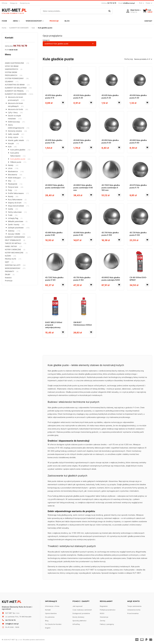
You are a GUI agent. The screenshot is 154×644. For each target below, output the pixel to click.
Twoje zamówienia (134, 606)
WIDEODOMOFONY (35, 21)
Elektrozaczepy (14, 122)
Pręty (10, 190)
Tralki (10, 215)
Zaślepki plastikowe (16, 228)
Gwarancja (104, 617)
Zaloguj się (14, 3)
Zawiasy (11, 231)
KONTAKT (148, 21)
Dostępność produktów (81, 613)
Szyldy (10, 209)
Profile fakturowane (16, 193)
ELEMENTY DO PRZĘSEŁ (14, 91)
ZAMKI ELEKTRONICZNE (14, 63)
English (48, 628)
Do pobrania (50, 617)
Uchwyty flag (13, 218)
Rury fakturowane (15, 200)
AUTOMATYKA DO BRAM (15, 85)
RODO (102, 613)
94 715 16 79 (112, 3)
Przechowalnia (133, 613)
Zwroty (103, 621)
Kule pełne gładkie (18, 150)
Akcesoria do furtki (15, 109)
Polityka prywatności (108, 610)
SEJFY (7, 262)
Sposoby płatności (79, 621)
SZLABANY (9, 81)
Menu (16, 21)
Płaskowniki (13, 184)
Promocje (54, 21)
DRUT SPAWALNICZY (13, 240)
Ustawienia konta (134, 610)
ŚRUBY (8, 274)
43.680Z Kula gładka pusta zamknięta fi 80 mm (83, 188)
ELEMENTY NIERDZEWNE (15, 237)
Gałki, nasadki (13, 134)
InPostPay (76, 624)
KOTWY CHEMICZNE (13, 249)
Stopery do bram (15, 203)
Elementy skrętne (15, 131)
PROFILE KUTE (11, 259)
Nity (10, 181)
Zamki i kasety (14, 224)
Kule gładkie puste (18, 159)
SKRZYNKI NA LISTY (13, 265)
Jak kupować (78, 606)
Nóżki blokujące (14, 178)
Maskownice (13, 171)
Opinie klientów (51, 613)
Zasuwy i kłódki (14, 234)
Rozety (11, 196)
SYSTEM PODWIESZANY (14, 78)
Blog (67, 21)
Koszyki (11, 143)
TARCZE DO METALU (13, 243)
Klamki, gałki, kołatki (16, 140)
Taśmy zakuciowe (15, 212)
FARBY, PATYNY (11, 246)
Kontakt (48, 610)
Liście (10, 168)
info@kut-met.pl (129, 3)
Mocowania (13, 175)
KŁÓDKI (8, 256)
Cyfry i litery (13, 112)
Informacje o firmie (52, 606)
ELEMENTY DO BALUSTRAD (16, 88)
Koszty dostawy (78, 617)
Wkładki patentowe (16, 221)
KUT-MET (14, 11)
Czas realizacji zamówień (82, 610)
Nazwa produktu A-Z (143, 59)
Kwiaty (11, 165)
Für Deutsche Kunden (53, 624)
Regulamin (104, 606)
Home (4, 21)
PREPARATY (10, 271)
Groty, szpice (13, 137)
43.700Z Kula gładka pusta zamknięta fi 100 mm (111, 188)
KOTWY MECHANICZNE (14, 253)
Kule (33, 28)
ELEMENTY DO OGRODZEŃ (19, 28)
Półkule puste (16, 162)
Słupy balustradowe (16, 206)
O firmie (5, 3)
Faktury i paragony (107, 624)
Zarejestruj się (25, 3)
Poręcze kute (13, 187)
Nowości (8, 278)
